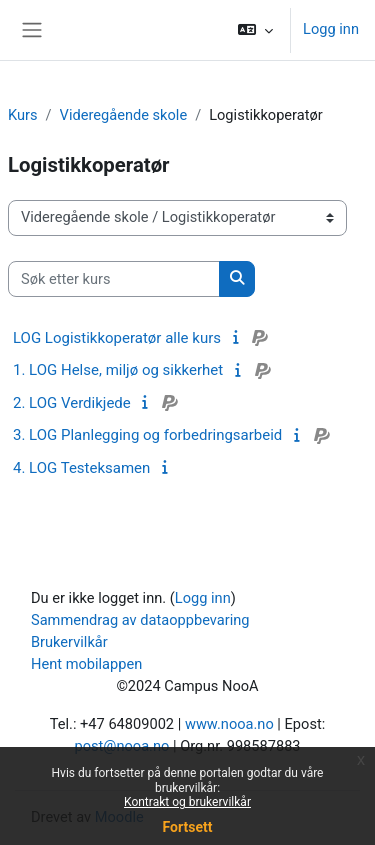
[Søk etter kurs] (114, 279)
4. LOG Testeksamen (81, 468)
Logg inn (331, 29)
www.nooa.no (229, 724)
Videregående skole (124, 115)
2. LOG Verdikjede (72, 403)
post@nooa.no (121, 746)
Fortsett (188, 827)
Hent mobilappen (86, 664)
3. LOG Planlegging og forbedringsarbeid (147, 435)
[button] (255, 30)
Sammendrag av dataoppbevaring (140, 620)
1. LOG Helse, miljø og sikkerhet (118, 370)
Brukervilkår (69, 642)
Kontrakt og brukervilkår (187, 802)
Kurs (23, 115)
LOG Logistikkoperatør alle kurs (117, 338)
